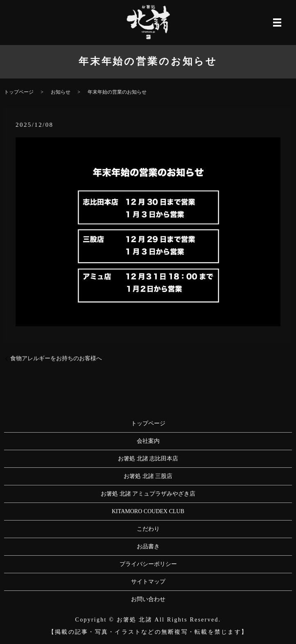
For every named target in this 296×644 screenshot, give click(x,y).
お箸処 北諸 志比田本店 (148, 459)
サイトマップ (148, 582)
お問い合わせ (148, 599)
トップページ (19, 92)
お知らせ (61, 92)
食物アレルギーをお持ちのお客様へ (56, 358)
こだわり (148, 529)
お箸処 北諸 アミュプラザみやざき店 (148, 494)
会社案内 (148, 441)
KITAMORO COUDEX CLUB (148, 511)
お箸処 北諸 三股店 (148, 476)
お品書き (148, 546)
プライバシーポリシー (148, 564)
